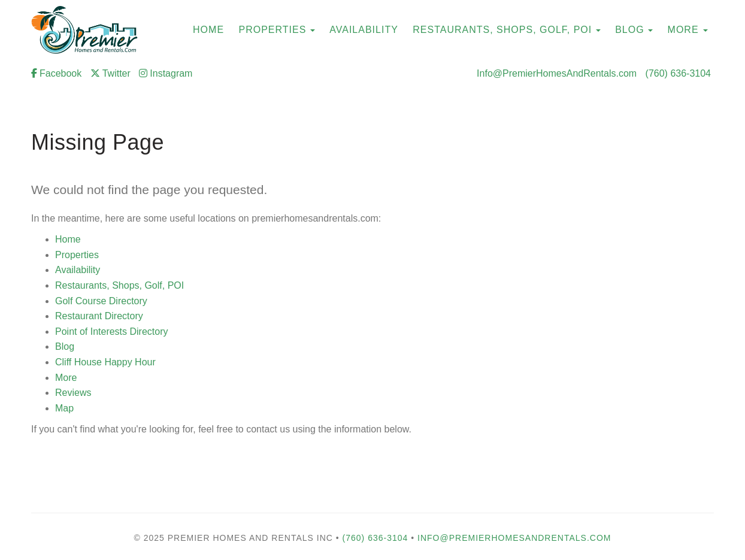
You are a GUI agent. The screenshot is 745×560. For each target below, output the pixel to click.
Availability (78, 270)
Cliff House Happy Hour (105, 362)
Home (68, 239)
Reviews (73, 393)
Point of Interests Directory (112, 332)
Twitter (110, 73)
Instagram (166, 73)
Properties (273, 30)
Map (64, 408)
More (66, 378)
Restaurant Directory (99, 316)
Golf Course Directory (101, 301)
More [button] (688, 30)
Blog (629, 30)
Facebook (56, 73)
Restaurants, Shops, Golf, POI (502, 30)
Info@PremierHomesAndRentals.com (557, 73)
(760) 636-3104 (678, 73)
